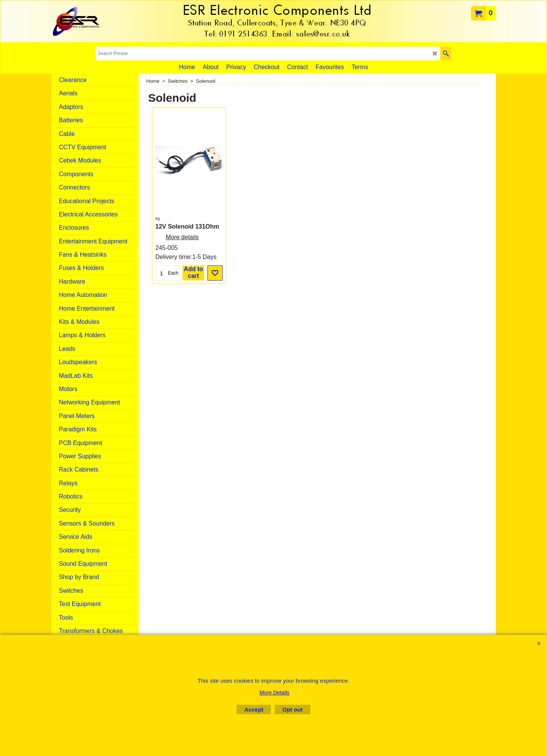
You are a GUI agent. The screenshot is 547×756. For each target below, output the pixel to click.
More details (182, 237)
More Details (274, 693)
